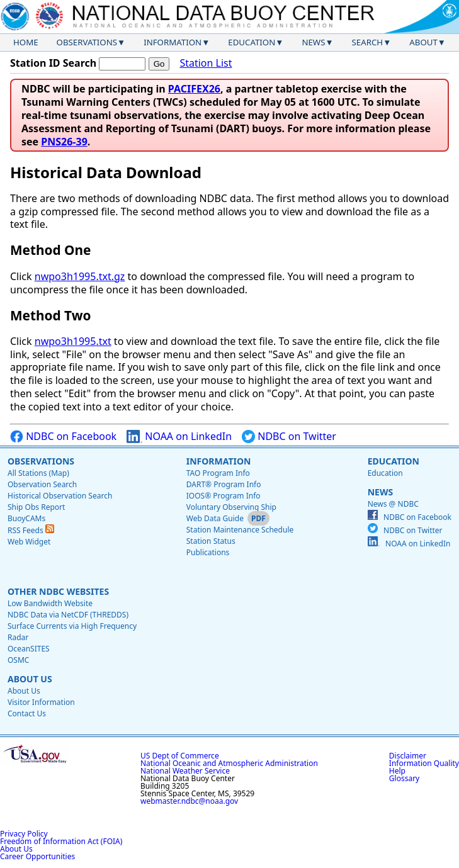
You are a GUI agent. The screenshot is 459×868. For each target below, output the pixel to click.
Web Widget (29, 542)
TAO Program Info (218, 473)
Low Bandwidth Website (50, 603)
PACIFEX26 (194, 89)
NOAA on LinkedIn (179, 437)
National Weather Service (185, 771)
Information (173, 42)
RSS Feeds (31, 530)
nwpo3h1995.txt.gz (80, 276)
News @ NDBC (393, 504)
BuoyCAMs (26, 518)
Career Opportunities (37, 856)
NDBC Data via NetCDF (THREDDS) (68, 615)
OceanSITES (29, 649)
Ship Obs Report (36, 507)
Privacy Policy (24, 834)
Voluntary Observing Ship (231, 507)
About (423, 42)
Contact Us (27, 713)
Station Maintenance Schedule (240, 530)
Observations (87, 42)
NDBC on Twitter (289, 437)
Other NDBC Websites (58, 591)
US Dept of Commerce (180, 756)
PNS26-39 (64, 142)
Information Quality (424, 763)
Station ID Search (53, 63)
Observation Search (42, 484)
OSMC (18, 660)
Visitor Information (41, 702)
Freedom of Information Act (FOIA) (61, 841)
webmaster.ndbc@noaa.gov (189, 801)
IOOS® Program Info (224, 496)
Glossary (404, 778)
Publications (208, 552)
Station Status (211, 541)
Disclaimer (408, 756)
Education (252, 42)
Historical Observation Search (60, 496)
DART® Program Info (224, 484)
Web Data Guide (215, 518)
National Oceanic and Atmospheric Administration (229, 763)
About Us (30, 679)
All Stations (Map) (38, 473)
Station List (206, 63)
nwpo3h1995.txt (73, 341)
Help (397, 771)
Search (368, 42)
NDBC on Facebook (63, 437)
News (313, 42)
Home (26, 42)
